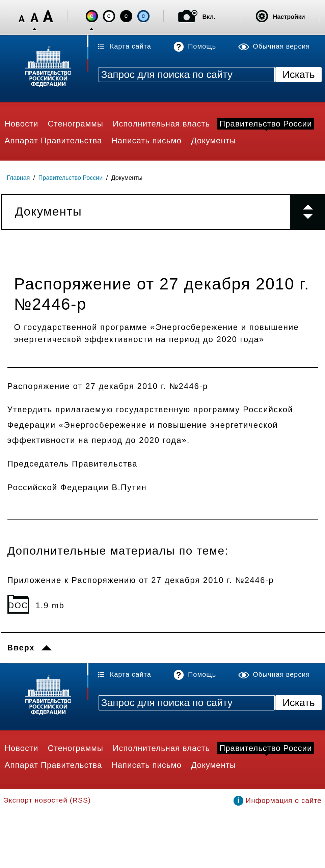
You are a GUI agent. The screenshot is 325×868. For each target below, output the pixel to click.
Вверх (21, 648)
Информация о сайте (284, 800)
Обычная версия (281, 46)
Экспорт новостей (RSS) (47, 800)
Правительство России (71, 178)
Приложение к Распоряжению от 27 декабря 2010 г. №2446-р (141, 580)
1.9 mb (50, 605)
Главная (18, 178)
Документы (127, 178)
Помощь (202, 46)
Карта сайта (131, 46)
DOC (18, 605)
